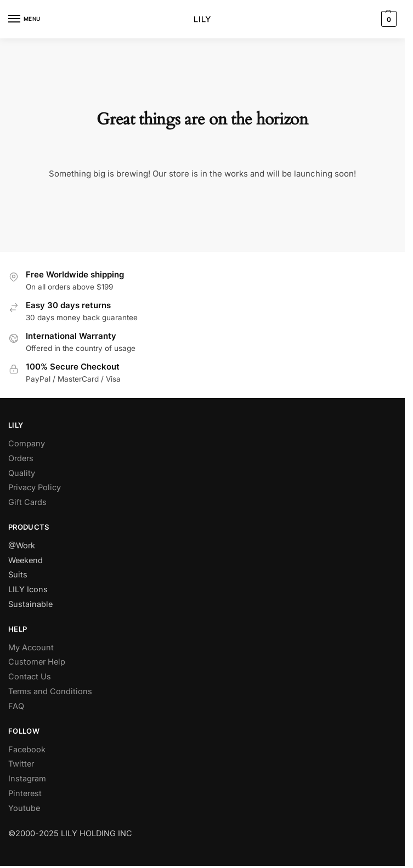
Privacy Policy (35, 487)
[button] (387, 19)
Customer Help (37, 662)
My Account (31, 647)
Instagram (27, 778)
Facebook (27, 749)
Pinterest (25, 793)
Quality (22, 473)
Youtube (24, 808)
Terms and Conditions (50, 691)
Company (27, 443)
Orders (21, 458)
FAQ (16, 706)
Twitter (21, 764)
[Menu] (25, 19)
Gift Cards (27, 502)
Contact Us (30, 676)
